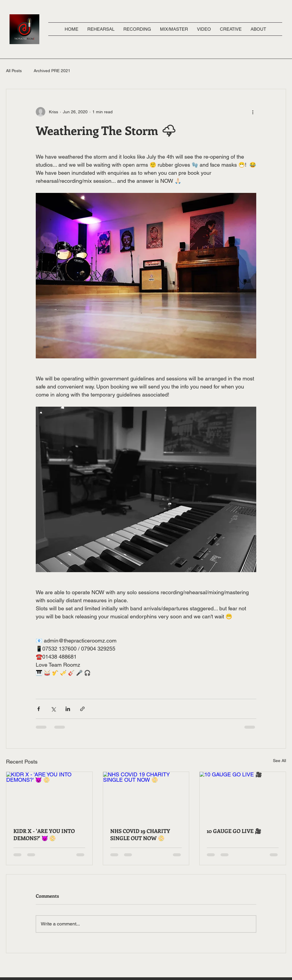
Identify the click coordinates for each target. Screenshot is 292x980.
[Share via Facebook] (39, 709)
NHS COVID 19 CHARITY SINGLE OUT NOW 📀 (140, 835)
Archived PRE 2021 (52, 71)
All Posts (14, 71)
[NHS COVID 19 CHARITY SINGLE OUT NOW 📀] (146, 796)
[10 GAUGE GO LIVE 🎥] (243, 796)
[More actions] (253, 112)
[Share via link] (82, 709)
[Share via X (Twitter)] (53, 709)
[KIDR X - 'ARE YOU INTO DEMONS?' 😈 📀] (49, 796)
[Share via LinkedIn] (68, 709)
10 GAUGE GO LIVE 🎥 (234, 831)
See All (279, 761)
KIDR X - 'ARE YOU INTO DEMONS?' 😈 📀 (44, 835)
